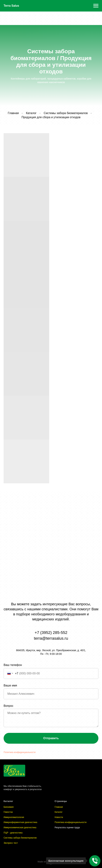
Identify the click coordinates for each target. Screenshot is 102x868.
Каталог (31, 113)
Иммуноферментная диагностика (20, 822)
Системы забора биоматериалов (20, 838)
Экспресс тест (11, 843)
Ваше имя (10, 685)
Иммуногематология (14, 817)
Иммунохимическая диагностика (20, 828)
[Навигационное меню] (96, 6)
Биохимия (9, 807)
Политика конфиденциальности (20, 752)
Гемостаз (8, 812)
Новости (59, 817)
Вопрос (8, 706)
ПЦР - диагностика (13, 833)
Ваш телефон (13, 665)
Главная (59, 807)
